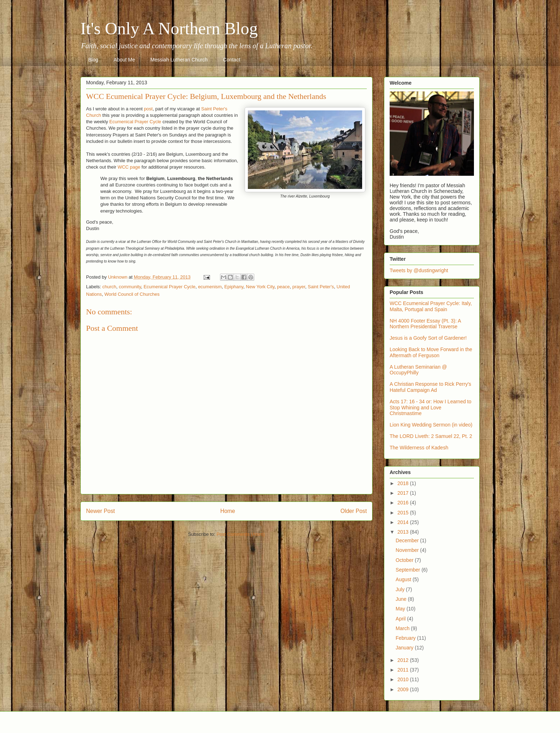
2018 (404, 483)
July (401, 589)
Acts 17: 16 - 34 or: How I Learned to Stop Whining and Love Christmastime (431, 408)
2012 (404, 660)
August (404, 579)
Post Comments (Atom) (241, 534)
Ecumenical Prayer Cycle (135, 122)
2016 (404, 503)
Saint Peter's (321, 287)
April (401, 619)
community (130, 287)
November (408, 550)
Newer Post (101, 511)
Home (228, 511)
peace (283, 287)
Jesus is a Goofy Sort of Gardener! (428, 338)
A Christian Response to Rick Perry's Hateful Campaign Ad (430, 387)
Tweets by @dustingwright (419, 270)
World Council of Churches (132, 294)
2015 (404, 513)
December (408, 540)
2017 (404, 493)
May (401, 609)
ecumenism (210, 287)
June (402, 599)
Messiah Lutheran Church (179, 60)
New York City (260, 287)
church (109, 287)
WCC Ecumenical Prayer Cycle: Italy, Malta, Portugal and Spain (431, 306)
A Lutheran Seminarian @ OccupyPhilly (418, 370)
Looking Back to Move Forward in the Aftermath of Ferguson (431, 352)
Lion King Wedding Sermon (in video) (431, 425)
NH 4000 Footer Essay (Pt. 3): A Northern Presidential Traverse (425, 324)
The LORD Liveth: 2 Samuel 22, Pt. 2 (431, 436)
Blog (93, 60)
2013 (404, 532)
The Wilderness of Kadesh (419, 448)
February (406, 638)
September (409, 570)
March (403, 628)
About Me (124, 60)
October (405, 560)
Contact (231, 60)
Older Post (354, 511)
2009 (404, 689)
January (405, 648)
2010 (404, 679)
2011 (404, 670)
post (148, 109)
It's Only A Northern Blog (169, 28)
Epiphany (234, 287)
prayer (299, 287)
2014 (404, 522)
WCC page (129, 167)
